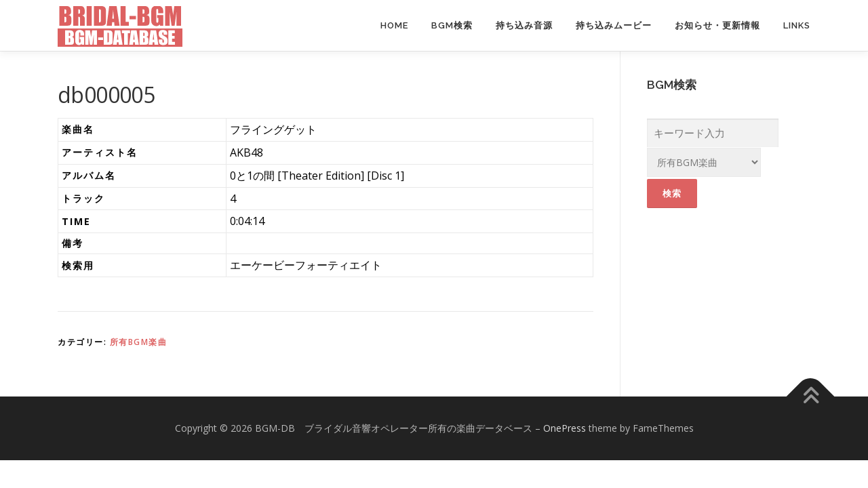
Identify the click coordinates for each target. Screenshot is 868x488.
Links (797, 25)
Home (394, 25)
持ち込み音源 (524, 25)
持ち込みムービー (614, 25)
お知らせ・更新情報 (717, 25)
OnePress (565, 428)
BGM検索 (452, 25)
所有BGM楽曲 (139, 342)
